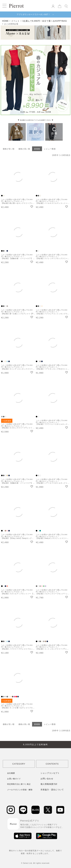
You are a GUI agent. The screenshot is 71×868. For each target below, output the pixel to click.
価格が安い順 (9, 149)
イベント (15, 21)
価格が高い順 (24, 149)
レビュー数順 (50, 149)
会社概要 (11, 773)
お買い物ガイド (14, 779)
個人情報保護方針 (49, 784)
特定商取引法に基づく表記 (19, 784)
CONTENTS (52, 764)
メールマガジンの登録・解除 (20, 790)
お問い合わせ (47, 779)
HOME (5, 21)
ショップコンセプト (50, 773)
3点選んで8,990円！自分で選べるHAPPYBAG (45, 21)
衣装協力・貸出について (52, 790)
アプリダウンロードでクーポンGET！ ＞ (35, 14)
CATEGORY (19, 764)
